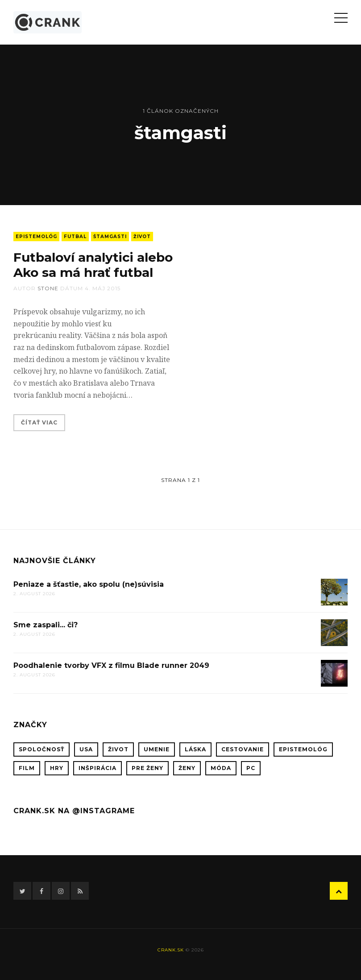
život (142, 237)
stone (48, 288)
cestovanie (243, 749)
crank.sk (171, 950)
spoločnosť (41, 749)
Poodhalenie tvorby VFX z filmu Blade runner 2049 (111, 665)
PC (251, 768)
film (27, 768)
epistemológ (36, 237)
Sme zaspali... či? (46, 625)
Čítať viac (39, 422)
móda (221, 768)
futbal (75, 237)
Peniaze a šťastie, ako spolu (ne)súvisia (89, 584)
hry (57, 768)
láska (195, 749)
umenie (157, 749)
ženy (187, 768)
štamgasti (110, 237)
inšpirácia (98, 768)
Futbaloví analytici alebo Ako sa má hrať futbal (93, 265)
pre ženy (147, 768)
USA (86, 749)
